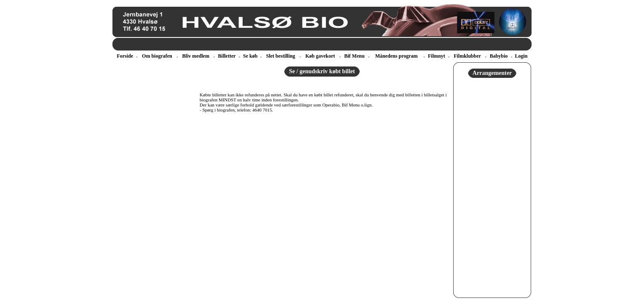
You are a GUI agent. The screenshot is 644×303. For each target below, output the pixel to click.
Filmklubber (467, 56)
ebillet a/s (113, 51)
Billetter (227, 56)
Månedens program (397, 56)
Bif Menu (354, 56)
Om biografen (157, 56)
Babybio (499, 56)
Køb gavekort (320, 56)
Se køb (250, 56)
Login (521, 56)
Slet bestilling (281, 56)
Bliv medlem (196, 56)
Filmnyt (437, 56)
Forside (125, 56)
